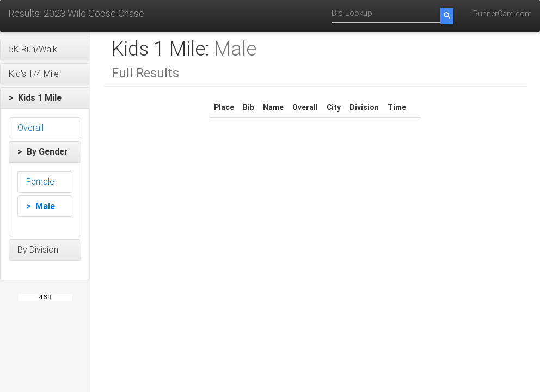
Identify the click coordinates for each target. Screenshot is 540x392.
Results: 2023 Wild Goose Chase (76, 13)
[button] (45, 50)
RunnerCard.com (502, 14)
